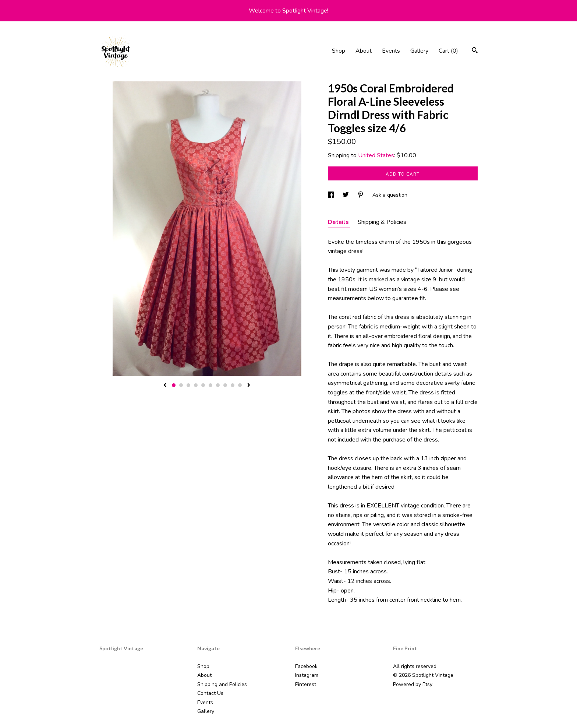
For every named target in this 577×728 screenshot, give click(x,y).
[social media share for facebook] (332, 195)
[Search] (475, 51)
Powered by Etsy (413, 684)
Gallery (419, 51)
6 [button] (210, 385)
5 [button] (203, 385)
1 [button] (174, 385)
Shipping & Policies (382, 222)
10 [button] (240, 385)
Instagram (307, 675)
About (364, 51)
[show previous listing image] (165, 386)
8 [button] (225, 385)
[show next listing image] (249, 386)
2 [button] (181, 385)
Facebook (306, 666)
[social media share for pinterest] (361, 195)
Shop (339, 51)
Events (391, 51)
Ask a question (390, 195)
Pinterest (306, 684)
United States (376, 155)
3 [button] (188, 385)
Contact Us (210, 693)
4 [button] (196, 385)
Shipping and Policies (222, 684)
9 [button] (233, 385)
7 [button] (218, 385)
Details (339, 222)
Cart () (448, 51)
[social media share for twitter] (346, 195)
